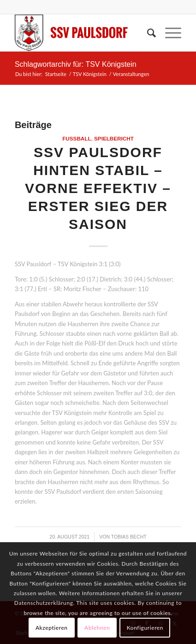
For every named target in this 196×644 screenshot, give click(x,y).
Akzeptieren (52, 628)
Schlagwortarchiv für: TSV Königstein (76, 64)
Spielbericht (114, 138)
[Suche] (147, 33)
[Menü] (169, 33)
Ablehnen (97, 628)
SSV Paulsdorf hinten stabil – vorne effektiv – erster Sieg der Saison (98, 188)
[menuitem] (147, 33)
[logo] (81, 33)
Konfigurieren (145, 628)
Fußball (77, 138)
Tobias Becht (129, 537)
